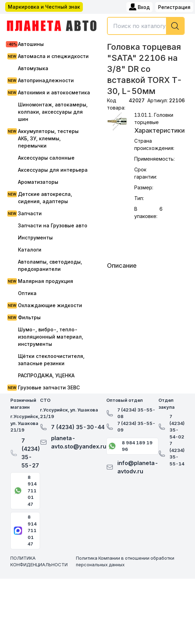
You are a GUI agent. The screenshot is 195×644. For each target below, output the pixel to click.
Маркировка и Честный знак (44, 7)
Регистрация (174, 7)
